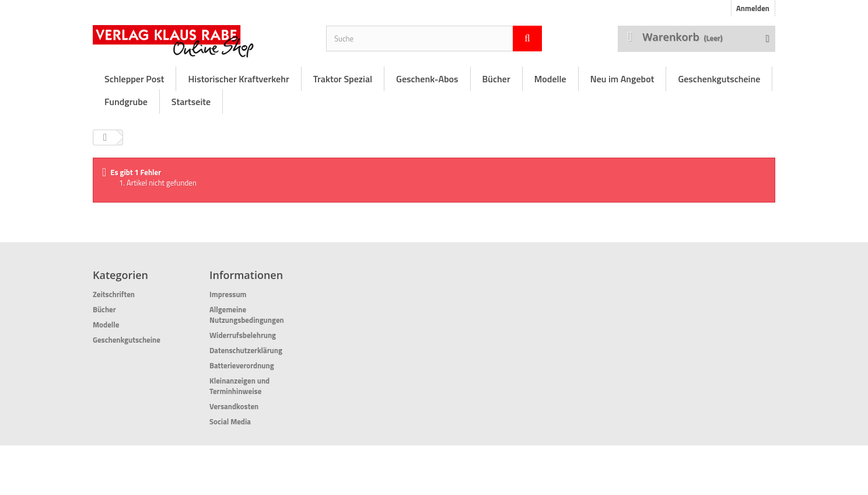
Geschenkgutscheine (719, 79)
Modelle (550, 79)
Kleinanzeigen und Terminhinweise (239, 386)
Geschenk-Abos (427, 79)
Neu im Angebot (622, 79)
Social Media (230, 421)
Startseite (191, 102)
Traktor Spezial (343, 79)
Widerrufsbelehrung (243, 335)
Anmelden (753, 8)
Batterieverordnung (242, 365)
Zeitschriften (114, 294)
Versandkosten (234, 406)
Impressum (228, 294)
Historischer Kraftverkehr (238, 79)
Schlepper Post (134, 79)
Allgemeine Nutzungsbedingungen (247, 315)
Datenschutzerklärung (246, 350)
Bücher (496, 79)
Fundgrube (126, 102)
